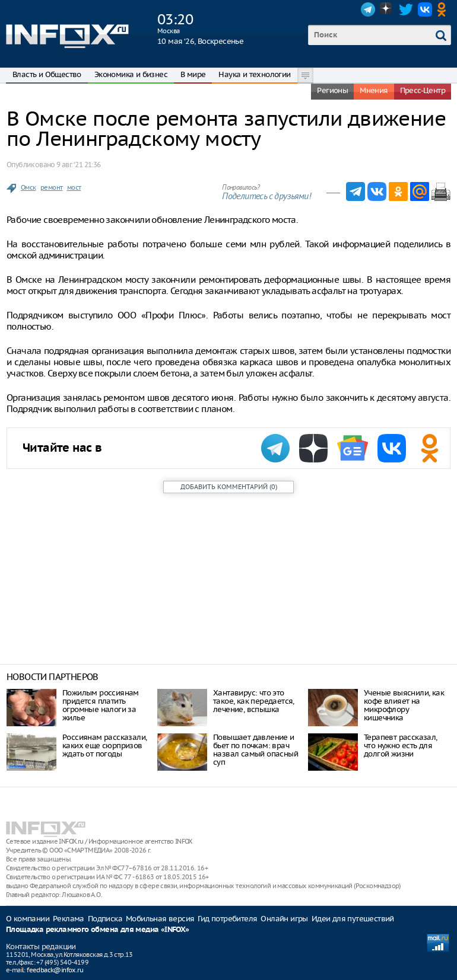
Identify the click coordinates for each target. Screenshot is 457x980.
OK (444, 9)
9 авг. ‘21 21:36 (78, 165)
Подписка (105, 919)
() (229, 487)
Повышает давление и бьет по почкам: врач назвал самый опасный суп (256, 750)
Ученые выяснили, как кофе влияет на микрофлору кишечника (404, 705)
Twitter (406, 9)
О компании (28, 919)
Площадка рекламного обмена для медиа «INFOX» (98, 930)
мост (74, 187)
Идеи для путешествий (353, 919)
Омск (28, 187)
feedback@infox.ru (55, 970)
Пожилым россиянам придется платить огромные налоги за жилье (101, 705)
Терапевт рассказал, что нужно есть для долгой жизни (401, 746)
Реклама (69, 919)
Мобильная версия (160, 919)
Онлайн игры (284, 919)
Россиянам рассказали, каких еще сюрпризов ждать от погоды (104, 746)
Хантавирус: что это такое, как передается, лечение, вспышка (254, 701)
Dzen (387, 9)
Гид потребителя (227, 919)
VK (425, 9)
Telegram (368, 9)
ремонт (51, 187)
